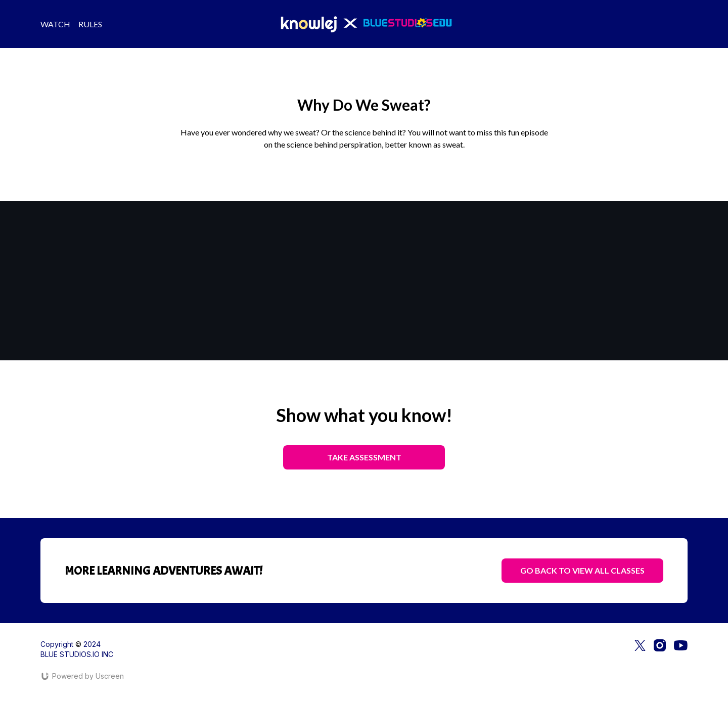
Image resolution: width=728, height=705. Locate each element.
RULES (90, 24)
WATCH (55, 24)
